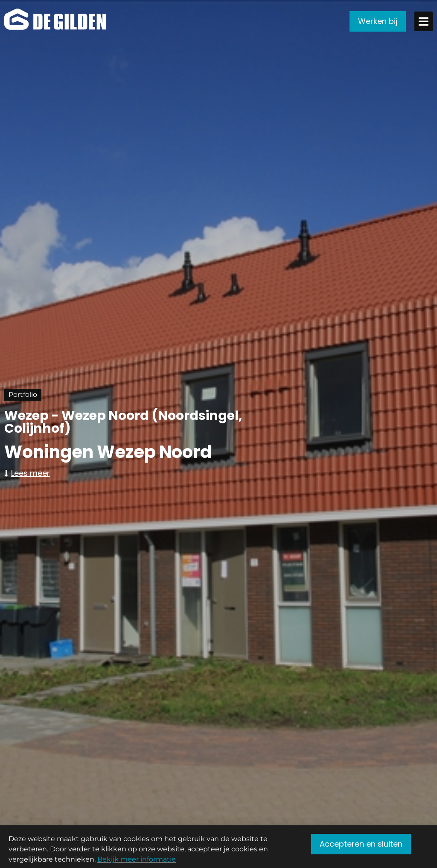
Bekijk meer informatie (137, 862)
